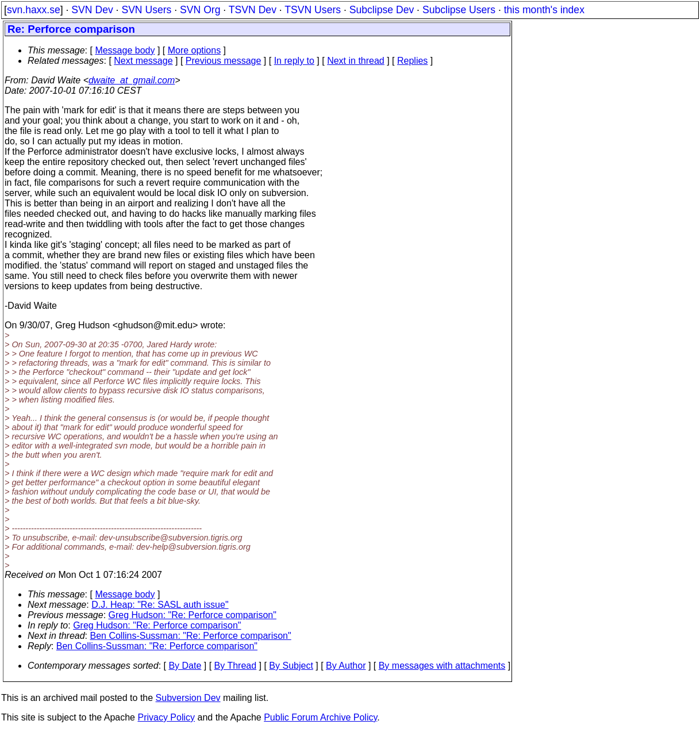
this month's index (544, 10)
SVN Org (200, 10)
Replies (412, 61)
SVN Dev (92, 10)
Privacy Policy (166, 717)
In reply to (294, 61)
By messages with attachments (442, 666)
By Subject (291, 666)
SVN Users (146, 10)
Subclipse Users (459, 10)
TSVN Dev (253, 10)
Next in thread (356, 61)
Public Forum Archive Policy (320, 717)
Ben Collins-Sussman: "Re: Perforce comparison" (191, 636)
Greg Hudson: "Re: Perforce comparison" (193, 615)
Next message (143, 61)
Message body (125, 50)
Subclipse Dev (382, 10)
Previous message (224, 61)
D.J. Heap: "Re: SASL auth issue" (160, 605)
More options (195, 50)
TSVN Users (313, 10)
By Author (346, 666)
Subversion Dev (188, 698)
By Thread (236, 666)
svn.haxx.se (34, 10)
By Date (185, 666)
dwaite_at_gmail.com (132, 80)
